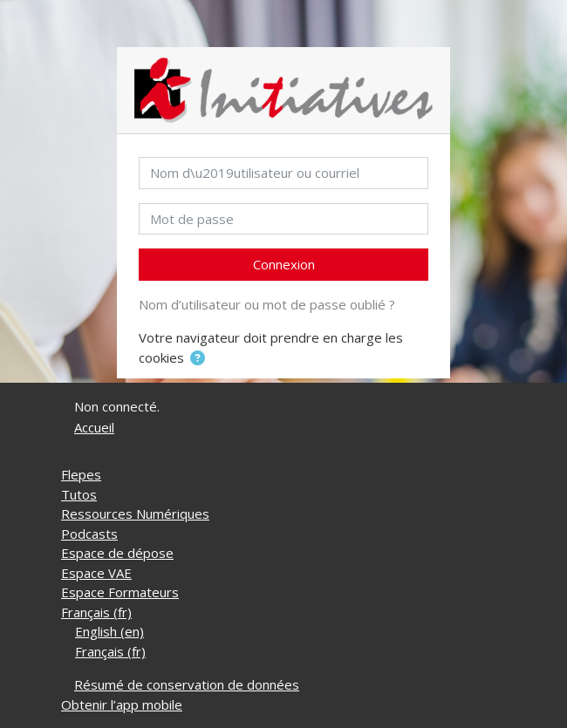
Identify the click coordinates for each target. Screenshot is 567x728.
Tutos (79, 494)
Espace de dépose (117, 553)
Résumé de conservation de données (187, 684)
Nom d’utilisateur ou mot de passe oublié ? (267, 304)
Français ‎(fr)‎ (96, 612)
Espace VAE (96, 573)
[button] (198, 359)
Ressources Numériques (135, 514)
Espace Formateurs (120, 592)
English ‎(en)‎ (109, 631)
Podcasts (89, 534)
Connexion (284, 264)
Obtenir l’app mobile (122, 704)
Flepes (81, 474)
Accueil (94, 427)
